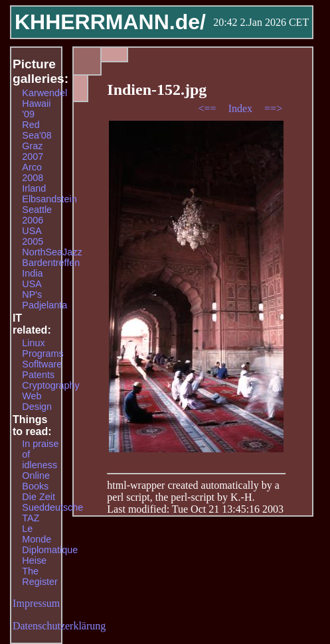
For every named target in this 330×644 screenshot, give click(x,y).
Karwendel (44, 93)
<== (209, 108)
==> (273, 108)
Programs (42, 354)
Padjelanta (44, 305)
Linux (33, 343)
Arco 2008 (33, 172)
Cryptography (50, 385)
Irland (34, 188)
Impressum (36, 603)
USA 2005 (33, 236)
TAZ (31, 518)
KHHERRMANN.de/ (110, 22)
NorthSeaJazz (52, 252)
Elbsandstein (49, 199)
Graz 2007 (33, 151)
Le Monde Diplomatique (50, 539)
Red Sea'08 (37, 130)
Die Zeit (39, 497)
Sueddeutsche (52, 507)
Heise (34, 560)
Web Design (37, 401)
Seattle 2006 (37, 215)
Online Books (36, 481)
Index (242, 108)
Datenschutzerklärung (59, 626)
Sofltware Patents (42, 369)
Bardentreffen (51, 263)
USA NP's (32, 289)
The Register (40, 576)
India (32, 273)
